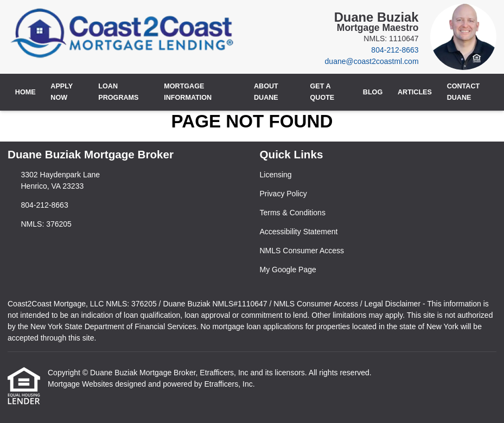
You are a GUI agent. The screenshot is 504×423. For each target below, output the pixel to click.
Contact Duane (464, 92)
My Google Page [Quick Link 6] (288, 270)
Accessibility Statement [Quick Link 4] (299, 232)
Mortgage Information (188, 92)
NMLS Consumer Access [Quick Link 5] (302, 251)
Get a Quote (322, 92)
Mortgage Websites (81, 384)
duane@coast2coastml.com (372, 61)
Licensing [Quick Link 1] (276, 175)
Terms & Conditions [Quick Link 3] (293, 213)
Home (25, 92)
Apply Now (62, 92)
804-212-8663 (395, 50)
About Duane (266, 92)
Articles (415, 92)
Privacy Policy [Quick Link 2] (283, 194)
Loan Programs (118, 92)
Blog (373, 92)
